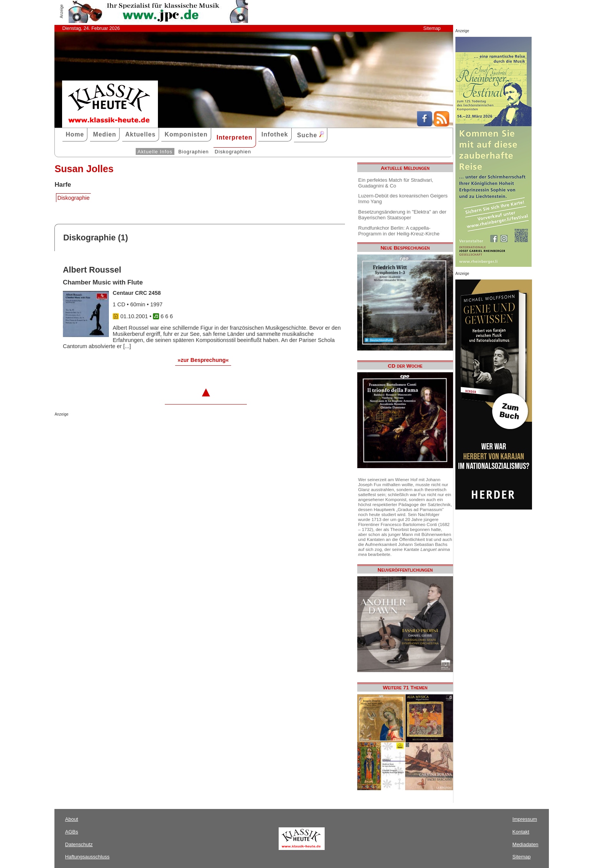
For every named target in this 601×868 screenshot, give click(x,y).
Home (75, 134)
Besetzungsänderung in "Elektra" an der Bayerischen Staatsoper (402, 215)
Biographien (193, 152)
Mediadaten (525, 844)
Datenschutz (79, 844)
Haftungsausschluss (87, 857)
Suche (310, 135)
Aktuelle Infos (155, 152)
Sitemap (432, 28)
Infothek (275, 134)
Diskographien (233, 152)
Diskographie (74, 198)
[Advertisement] (144, 432)
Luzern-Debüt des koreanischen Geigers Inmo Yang (403, 199)
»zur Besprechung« (203, 360)
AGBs (72, 832)
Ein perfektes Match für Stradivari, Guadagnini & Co (396, 183)
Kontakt (521, 832)
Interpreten (235, 137)
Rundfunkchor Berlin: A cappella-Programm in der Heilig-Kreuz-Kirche (399, 231)
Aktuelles (140, 134)
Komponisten (186, 134)
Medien (105, 134)
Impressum (525, 819)
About (72, 819)
